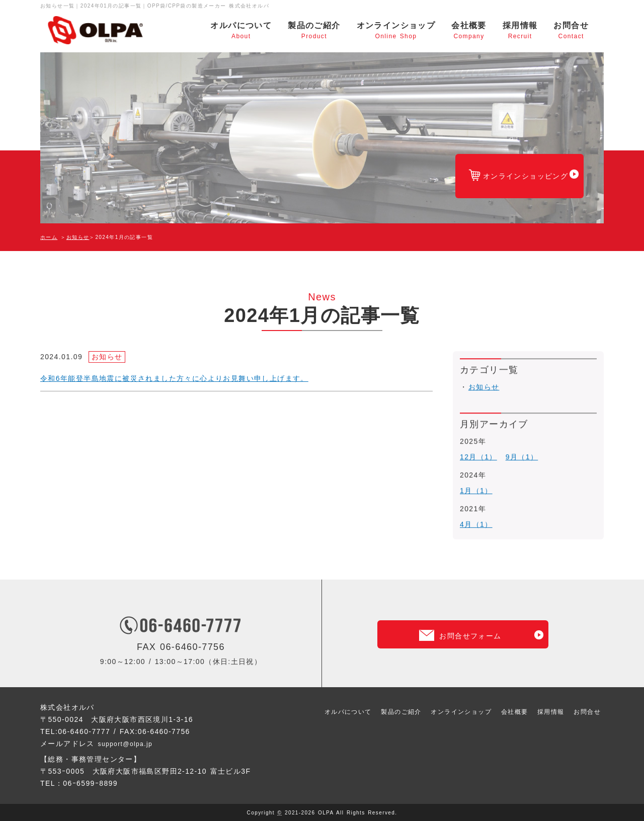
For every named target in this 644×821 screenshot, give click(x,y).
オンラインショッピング (504, 183)
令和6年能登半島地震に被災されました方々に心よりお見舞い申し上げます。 (174, 379)
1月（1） (476, 488)
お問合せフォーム (470, 625)
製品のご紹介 (314, 31)
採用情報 (520, 31)
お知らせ (78, 237)
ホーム (49, 237)
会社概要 (469, 31)
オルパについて (241, 31)
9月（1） (522, 459)
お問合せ (571, 31)
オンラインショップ (396, 31)
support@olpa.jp (129, 743)
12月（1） (478, 459)
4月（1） (476, 517)
